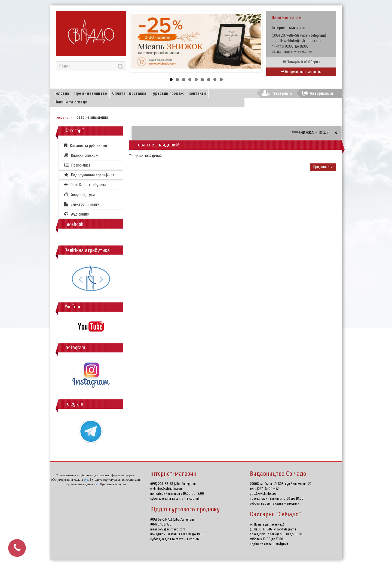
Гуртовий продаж (167, 93)
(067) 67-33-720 (161, 524)
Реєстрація (277, 93)
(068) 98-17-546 (261, 529)
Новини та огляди (71, 102)
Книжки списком (81, 155)
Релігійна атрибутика (85, 185)
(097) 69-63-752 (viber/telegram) (172, 519)
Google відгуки (79, 195)
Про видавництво (91, 93)
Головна (62, 93)
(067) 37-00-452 (268, 489)
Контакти (197, 93)
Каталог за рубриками (86, 146)
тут (86, 480)
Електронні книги (82, 204)
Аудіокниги (77, 214)
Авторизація (318, 93)
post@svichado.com (264, 494)
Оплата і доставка (129, 93)
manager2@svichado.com (168, 529)
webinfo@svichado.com (302, 41)
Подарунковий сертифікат (89, 175)
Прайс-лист (77, 165)
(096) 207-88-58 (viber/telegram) (173, 484)
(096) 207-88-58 (286, 36)
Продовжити (323, 167)
